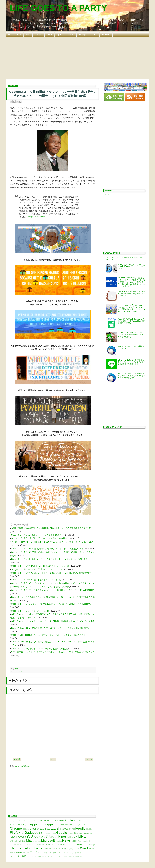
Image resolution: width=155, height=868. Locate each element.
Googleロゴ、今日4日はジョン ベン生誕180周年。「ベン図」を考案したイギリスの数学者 (51, 604)
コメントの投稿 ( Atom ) (23, 766)
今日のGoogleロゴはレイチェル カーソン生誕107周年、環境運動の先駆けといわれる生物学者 (53, 621)
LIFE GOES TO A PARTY (58, 8)
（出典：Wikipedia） (36, 217)
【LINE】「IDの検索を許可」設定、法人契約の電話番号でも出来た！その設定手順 (131, 335)
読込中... (108, 194)
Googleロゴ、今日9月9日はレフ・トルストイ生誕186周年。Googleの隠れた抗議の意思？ (51, 573)
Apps (59, 35)
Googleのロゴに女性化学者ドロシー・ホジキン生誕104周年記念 (40, 649)
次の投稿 (17, 759)
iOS (19, 35)
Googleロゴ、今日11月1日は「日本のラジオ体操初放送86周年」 (40, 538)
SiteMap (106, 35)
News (94, 35)
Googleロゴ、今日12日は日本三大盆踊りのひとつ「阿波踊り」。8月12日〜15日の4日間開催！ (53, 590)
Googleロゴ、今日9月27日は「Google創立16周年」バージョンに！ (41, 566)
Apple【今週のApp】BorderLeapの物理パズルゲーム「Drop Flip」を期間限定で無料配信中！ (132, 321)
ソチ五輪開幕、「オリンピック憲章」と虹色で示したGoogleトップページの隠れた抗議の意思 (53, 652)
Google (39, 35)
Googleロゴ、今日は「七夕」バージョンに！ (31, 611)
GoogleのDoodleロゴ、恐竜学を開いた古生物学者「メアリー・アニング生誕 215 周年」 (50, 628)
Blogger (83, 35)
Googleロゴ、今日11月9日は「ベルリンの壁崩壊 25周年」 (37, 535)
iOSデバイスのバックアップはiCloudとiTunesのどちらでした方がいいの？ (131, 266)
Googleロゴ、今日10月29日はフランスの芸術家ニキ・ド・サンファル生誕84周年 (47, 549)
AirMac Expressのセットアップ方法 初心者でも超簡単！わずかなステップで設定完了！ (132, 294)
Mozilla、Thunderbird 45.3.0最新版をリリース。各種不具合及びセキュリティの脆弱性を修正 (131, 376)
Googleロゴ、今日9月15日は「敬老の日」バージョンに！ (37, 569)
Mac (28, 35)
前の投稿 (89, 759)
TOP (10, 35)
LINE (49, 35)
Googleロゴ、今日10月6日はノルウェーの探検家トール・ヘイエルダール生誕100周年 (49, 559)
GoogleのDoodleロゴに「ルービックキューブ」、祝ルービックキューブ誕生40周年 (48, 635)
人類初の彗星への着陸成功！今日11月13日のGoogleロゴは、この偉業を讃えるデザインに (51, 528)
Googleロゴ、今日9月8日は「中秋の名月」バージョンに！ (37, 580)
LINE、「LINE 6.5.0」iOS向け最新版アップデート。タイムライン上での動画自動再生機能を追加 (131, 362)
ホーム (53, 759)
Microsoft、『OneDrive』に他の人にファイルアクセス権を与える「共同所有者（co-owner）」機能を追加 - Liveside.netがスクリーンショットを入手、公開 (131, 282)
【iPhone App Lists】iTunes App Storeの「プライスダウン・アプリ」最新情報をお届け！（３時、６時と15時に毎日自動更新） (131, 308)
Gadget (70, 35)
